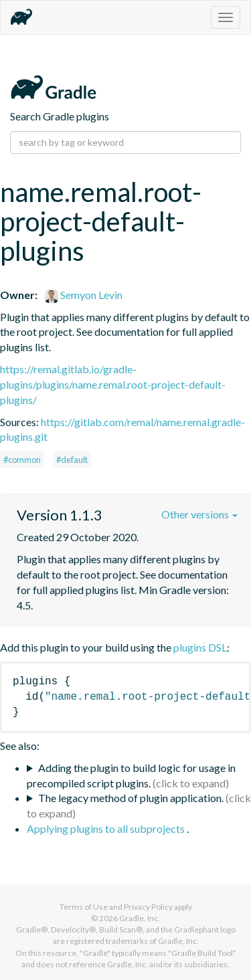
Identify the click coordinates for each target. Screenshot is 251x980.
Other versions (199, 514)
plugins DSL (200, 647)
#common (22, 460)
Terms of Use (84, 907)
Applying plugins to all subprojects (107, 828)
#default (72, 460)
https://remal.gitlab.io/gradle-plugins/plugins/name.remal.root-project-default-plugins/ (113, 384)
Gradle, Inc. (140, 918)
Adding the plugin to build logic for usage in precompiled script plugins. (131, 775)
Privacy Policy (148, 907)
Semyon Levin (84, 295)
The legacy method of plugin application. (131, 798)
